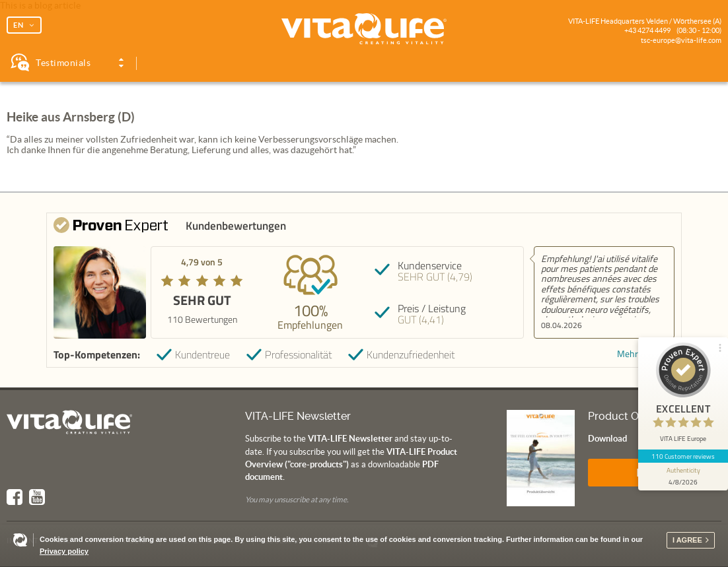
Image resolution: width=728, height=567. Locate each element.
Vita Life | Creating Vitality (364, 29)
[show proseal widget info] (683, 477)
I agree (687, 540)
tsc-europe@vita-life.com (681, 40)
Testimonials (63, 63)
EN (18, 25)
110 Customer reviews (683, 456)
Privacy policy (64, 551)
